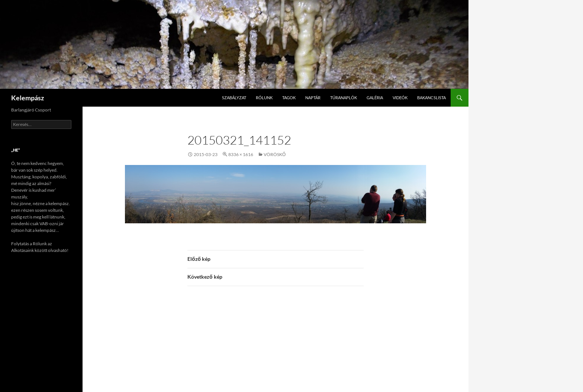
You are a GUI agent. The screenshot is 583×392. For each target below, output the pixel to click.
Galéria (375, 98)
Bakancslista (431, 98)
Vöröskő (275, 154)
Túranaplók (344, 98)
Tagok (289, 98)
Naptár (313, 98)
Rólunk (264, 98)
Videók (400, 98)
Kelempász (28, 98)
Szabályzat (234, 98)
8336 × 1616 (241, 154)
